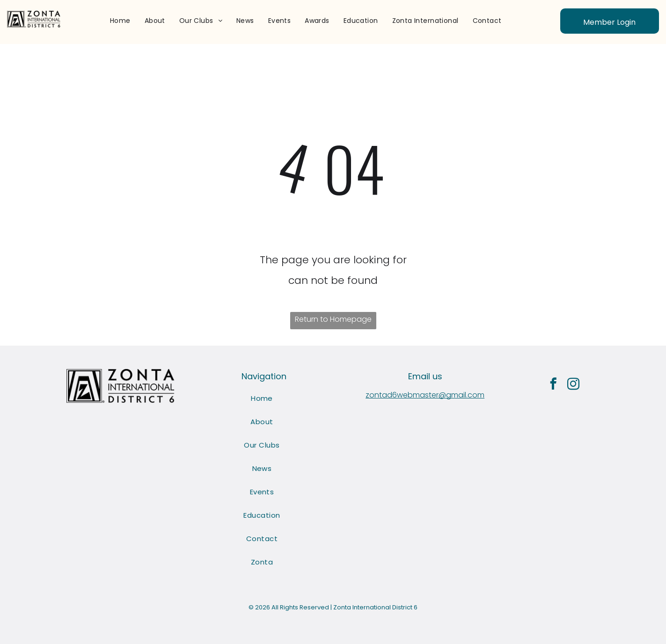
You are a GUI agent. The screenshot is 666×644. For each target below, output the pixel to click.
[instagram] (573, 385)
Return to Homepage (333, 319)
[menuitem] (120, 21)
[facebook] (553, 385)
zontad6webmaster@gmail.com (425, 395)
